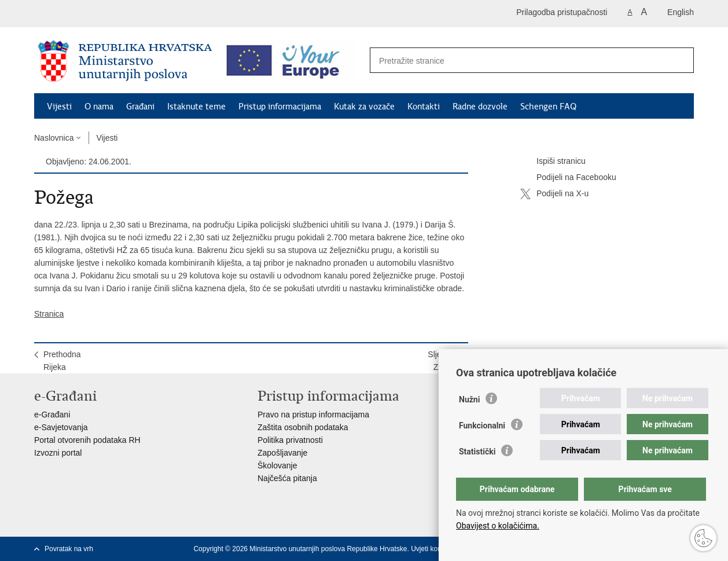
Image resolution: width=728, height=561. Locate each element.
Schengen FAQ (548, 107)
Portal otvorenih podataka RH (87, 440)
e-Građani (52, 415)
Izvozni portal (58, 453)
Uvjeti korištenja (435, 549)
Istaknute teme (196, 107)
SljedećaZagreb (443, 361)
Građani (140, 107)
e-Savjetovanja (61, 427)
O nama (99, 107)
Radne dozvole (480, 107)
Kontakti (424, 107)
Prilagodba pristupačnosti (562, 12)
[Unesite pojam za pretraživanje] (519, 60)
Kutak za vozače (364, 107)
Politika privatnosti (290, 440)
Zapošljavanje (282, 453)
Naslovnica (54, 138)
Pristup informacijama (280, 107)
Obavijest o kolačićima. (498, 526)
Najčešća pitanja (287, 478)
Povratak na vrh (69, 549)
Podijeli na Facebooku (568, 178)
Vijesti (59, 107)
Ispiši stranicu (553, 162)
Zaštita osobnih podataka (303, 427)
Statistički (477, 452)
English (681, 12)
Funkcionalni (482, 426)
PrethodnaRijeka (62, 361)
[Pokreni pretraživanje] (679, 61)
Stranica (49, 314)
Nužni (469, 399)
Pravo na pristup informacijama (313, 415)
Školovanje (277, 465)
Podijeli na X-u (554, 194)
